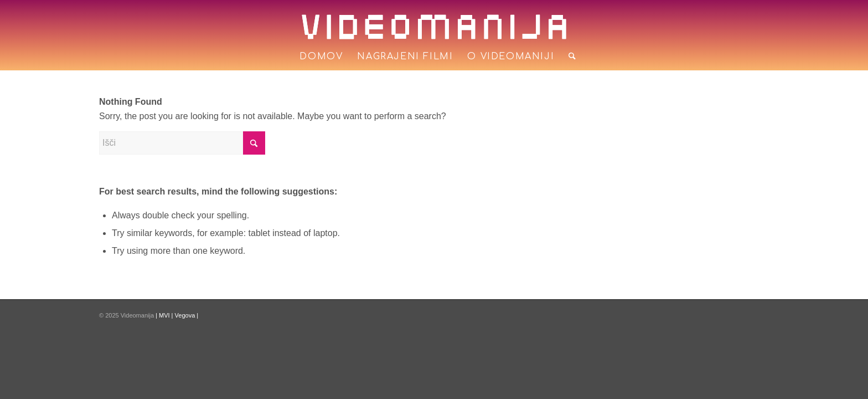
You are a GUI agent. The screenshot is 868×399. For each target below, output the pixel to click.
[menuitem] (321, 57)
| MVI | (165, 315)
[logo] (434, 27)
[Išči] (569, 57)
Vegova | (187, 315)
